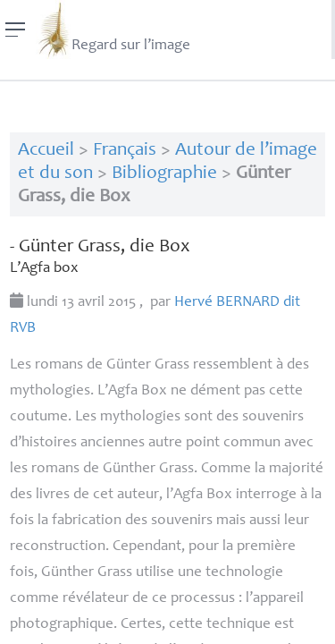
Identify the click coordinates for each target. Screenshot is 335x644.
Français (125, 151)
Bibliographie (164, 174)
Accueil (46, 151)
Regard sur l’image (113, 30)
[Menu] (16, 30)
